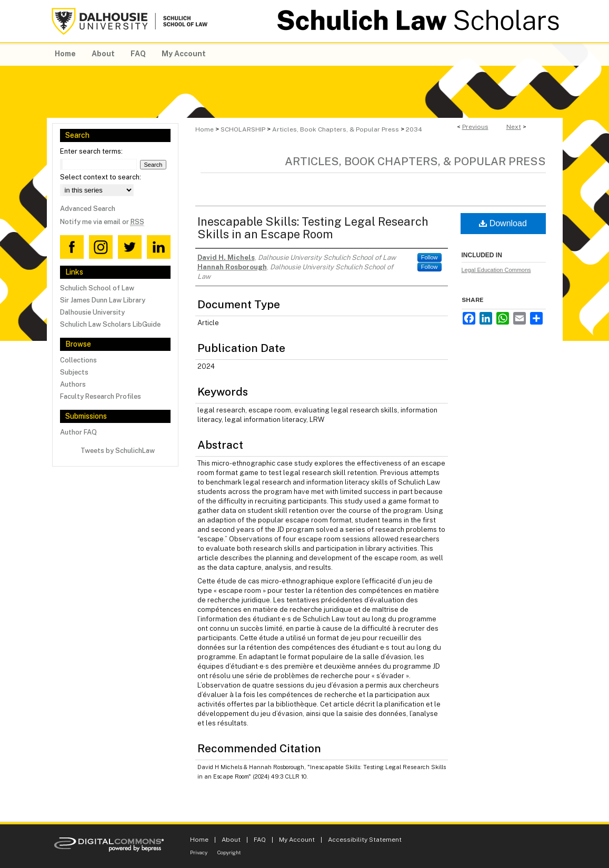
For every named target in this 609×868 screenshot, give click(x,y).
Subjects (74, 372)
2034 (414, 129)
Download (503, 223)
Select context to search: (101, 177)
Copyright (229, 852)
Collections (78, 360)
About (231, 840)
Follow (430, 257)
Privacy (199, 852)
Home (204, 129)
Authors (73, 384)
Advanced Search (88, 209)
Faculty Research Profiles (101, 396)
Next (514, 127)
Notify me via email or (102, 222)
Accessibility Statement (365, 840)
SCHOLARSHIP (243, 129)
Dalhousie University (92, 312)
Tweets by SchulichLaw (118, 451)
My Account (297, 840)
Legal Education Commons (496, 270)
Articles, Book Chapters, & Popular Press (336, 129)
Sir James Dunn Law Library (103, 300)
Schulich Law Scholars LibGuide (110, 324)
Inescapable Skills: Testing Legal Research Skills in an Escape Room (313, 228)
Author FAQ (78, 432)
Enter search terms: (91, 151)
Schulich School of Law (97, 288)
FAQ (260, 840)
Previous (475, 127)
